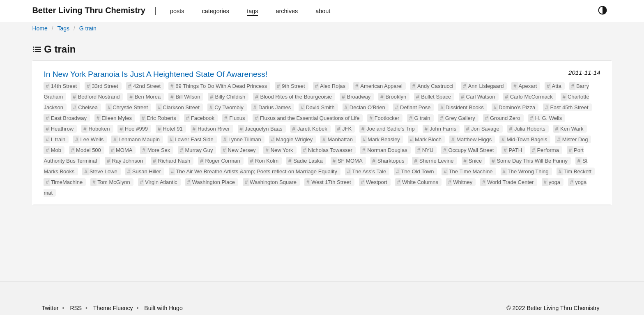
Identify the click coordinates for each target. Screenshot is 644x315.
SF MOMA (350, 161)
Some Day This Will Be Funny (532, 161)
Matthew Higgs (474, 139)
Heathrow (62, 129)
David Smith (320, 107)
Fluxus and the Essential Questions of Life (310, 118)
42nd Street (147, 86)
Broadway (359, 97)
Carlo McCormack (531, 97)
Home (40, 28)
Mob (56, 150)
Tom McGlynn (114, 182)
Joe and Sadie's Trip (390, 129)
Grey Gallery (460, 118)
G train (88, 28)
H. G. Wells (549, 118)
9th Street (293, 86)
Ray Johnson (127, 161)
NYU (428, 150)
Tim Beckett (577, 171)
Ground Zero (505, 118)
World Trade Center (510, 182)
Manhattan (340, 139)
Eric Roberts (161, 118)
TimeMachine (67, 182)
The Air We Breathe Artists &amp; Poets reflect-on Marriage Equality (256, 171)
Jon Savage (485, 129)
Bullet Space (436, 97)
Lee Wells (92, 139)
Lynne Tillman (245, 139)
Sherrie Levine (437, 161)
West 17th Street (331, 182)
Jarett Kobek (312, 129)
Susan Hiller (147, 171)
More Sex (159, 150)
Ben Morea (148, 97)
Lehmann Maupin (139, 139)
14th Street (64, 86)
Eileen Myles (117, 118)
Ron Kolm (267, 161)
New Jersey (242, 150)
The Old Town (418, 171)
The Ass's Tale (369, 171)
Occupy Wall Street (471, 150)
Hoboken (99, 129)
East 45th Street (569, 107)
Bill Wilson (188, 97)
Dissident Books (465, 107)
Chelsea (88, 107)
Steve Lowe (103, 171)
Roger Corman (222, 161)
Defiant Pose (415, 107)
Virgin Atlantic (161, 182)
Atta (557, 86)
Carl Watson (481, 97)
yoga (554, 182)
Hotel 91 (172, 129)
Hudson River (214, 129)
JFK (347, 129)
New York (282, 150)
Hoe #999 (136, 129)
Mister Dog (575, 139)
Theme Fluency (114, 308)
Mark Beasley (384, 139)
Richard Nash (174, 161)
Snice (475, 161)
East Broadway (69, 118)
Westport (377, 182)
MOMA (124, 150)
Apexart (528, 86)
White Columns (420, 182)
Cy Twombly (229, 107)
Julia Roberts (530, 129)
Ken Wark (572, 129)
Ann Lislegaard (486, 86)
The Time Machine (471, 171)
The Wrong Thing (528, 171)
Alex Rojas (333, 86)
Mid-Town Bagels (527, 139)
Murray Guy (199, 150)
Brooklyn (396, 97)
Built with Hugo (163, 308)
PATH (515, 150)
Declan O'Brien (367, 107)
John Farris (443, 129)
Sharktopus (391, 161)
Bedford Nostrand (99, 97)
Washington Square (273, 182)
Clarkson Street (181, 107)
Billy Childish (230, 97)
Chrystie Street (130, 107)
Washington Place (214, 182)
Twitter (50, 308)
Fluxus (237, 118)
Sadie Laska (308, 161)
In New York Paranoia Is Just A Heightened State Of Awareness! (155, 74)
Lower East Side (194, 139)
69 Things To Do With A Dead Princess (221, 86)
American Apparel (381, 86)
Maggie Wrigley (294, 139)
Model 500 (89, 150)
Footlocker (387, 118)
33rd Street (105, 86)
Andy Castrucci (435, 86)
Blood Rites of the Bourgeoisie (296, 97)
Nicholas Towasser (330, 150)
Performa (548, 150)
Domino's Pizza (517, 107)
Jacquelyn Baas (264, 129)
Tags (63, 28)
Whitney (463, 182)
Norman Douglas (387, 150)
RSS (76, 308)
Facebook (203, 118)
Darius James (275, 107)
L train (58, 139)
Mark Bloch (428, 139)
